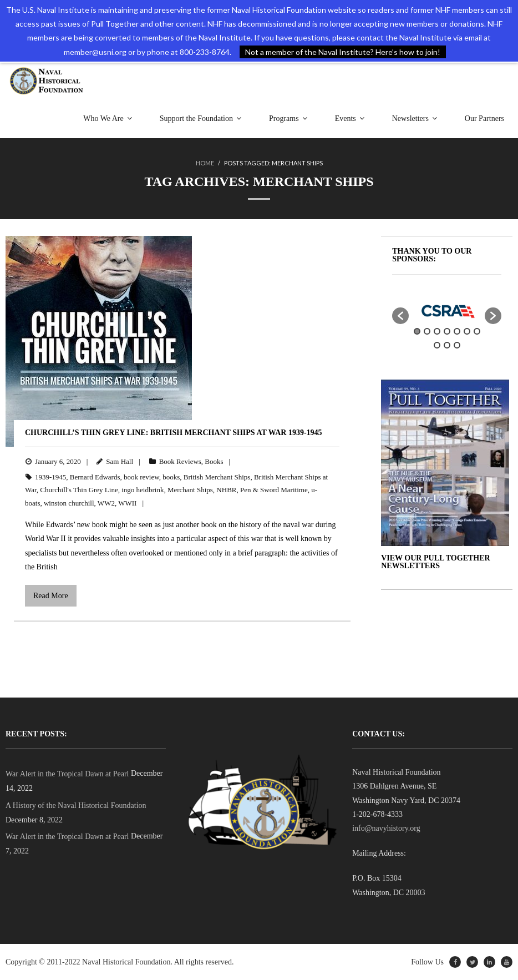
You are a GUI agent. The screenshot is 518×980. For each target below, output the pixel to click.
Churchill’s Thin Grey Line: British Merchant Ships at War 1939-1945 (174, 433)
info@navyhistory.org (386, 828)
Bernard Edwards (95, 477)
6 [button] (467, 331)
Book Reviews (180, 461)
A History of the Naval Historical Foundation (76, 805)
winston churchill (69, 503)
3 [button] (437, 331)
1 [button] (417, 331)
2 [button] (427, 331)
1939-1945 (50, 477)
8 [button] (437, 345)
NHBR (226, 490)
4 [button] (447, 331)
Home (205, 163)
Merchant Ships (190, 490)
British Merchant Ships (217, 477)
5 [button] (457, 331)
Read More (51, 596)
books (171, 477)
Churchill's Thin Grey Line (79, 490)
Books (214, 461)
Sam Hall (120, 461)
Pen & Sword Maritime (274, 490)
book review (141, 477)
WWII (127, 503)
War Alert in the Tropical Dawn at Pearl (67, 774)
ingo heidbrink (143, 490)
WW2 (106, 503)
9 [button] (447, 345)
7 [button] (477, 331)
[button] (400, 316)
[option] (447, 311)
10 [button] (457, 345)
